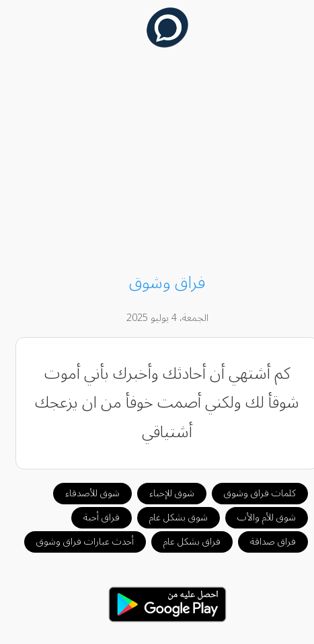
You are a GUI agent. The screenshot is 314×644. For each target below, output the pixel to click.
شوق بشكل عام (168, 517)
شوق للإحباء (162, 493)
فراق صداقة (263, 542)
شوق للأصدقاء (82, 493)
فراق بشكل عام (182, 542)
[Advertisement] (157, 163)
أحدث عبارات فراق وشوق (75, 542)
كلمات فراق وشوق (250, 493)
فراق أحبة (91, 517)
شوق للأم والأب (257, 517)
